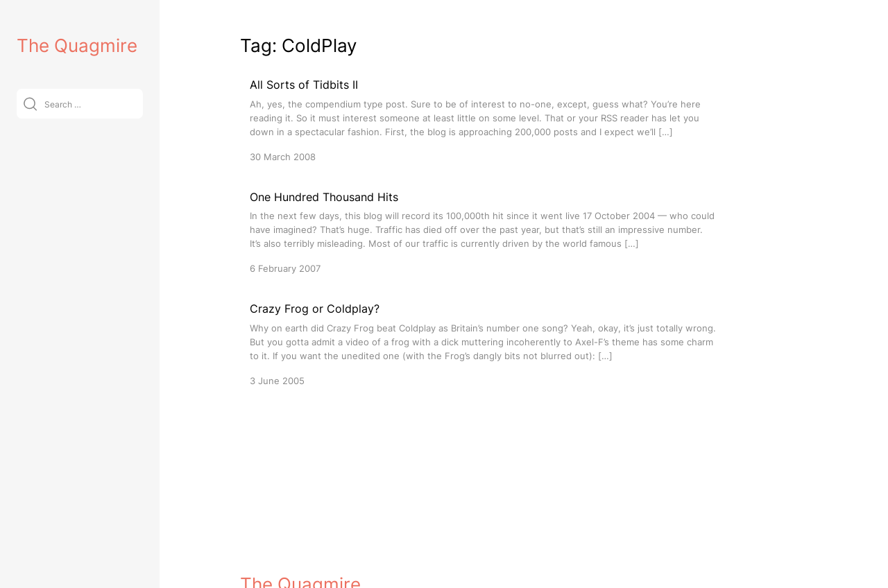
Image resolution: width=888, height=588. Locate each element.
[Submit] (30, 104)
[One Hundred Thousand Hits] (483, 232)
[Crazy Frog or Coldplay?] (483, 344)
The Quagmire (77, 45)
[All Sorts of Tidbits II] (483, 120)
